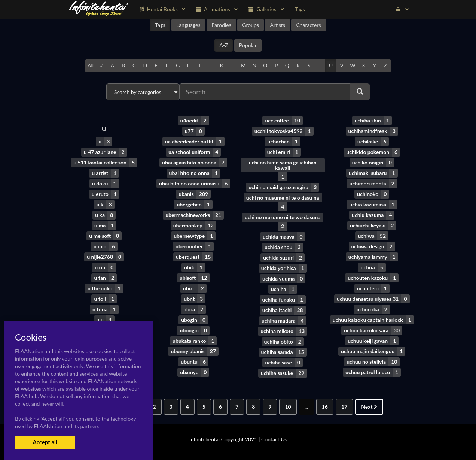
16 (325, 407)
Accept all (45, 442)
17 (344, 407)
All (91, 65)
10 (288, 407)
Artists (277, 25)
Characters (308, 25)
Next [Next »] (369, 407)
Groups (251, 25)
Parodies (221, 25)
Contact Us (274, 439)
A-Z (224, 45)
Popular (248, 45)
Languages (188, 25)
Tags (160, 25)
